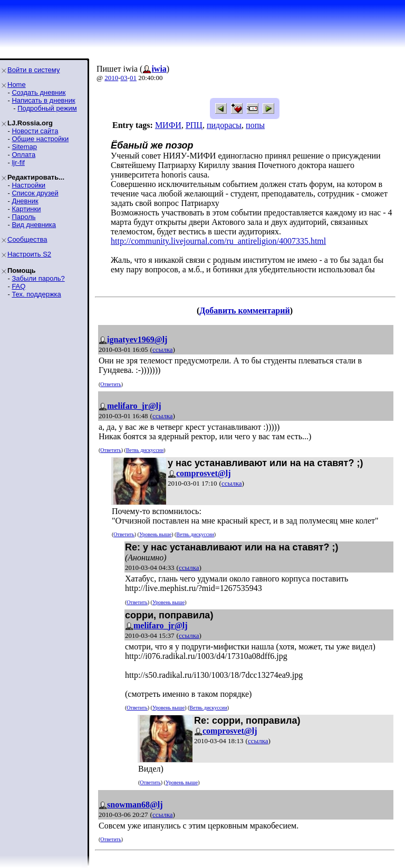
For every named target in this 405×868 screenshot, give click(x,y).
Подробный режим (47, 108)
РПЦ (194, 125)
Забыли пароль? (38, 278)
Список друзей (35, 193)
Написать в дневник (43, 100)
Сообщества (27, 239)
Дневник (25, 201)
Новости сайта (35, 131)
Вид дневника (34, 225)
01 (133, 78)
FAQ (18, 286)
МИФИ (168, 125)
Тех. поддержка (36, 294)
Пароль (23, 217)
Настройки (28, 185)
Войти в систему (33, 70)
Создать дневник (38, 92)
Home (17, 85)
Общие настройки (40, 139)
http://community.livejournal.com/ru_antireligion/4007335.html (218, 241)
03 (124, 78)
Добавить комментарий (244, 310)
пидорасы (224, 125)
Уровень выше (155, 534)
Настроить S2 (29, 254)
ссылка (163, 349)
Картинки (26, 209)
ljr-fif (18, 162)
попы (255, 125)
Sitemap (24, 147)
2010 (111, 78)
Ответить (110, 384)
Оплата (23, 155)
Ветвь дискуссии (145, 450)
